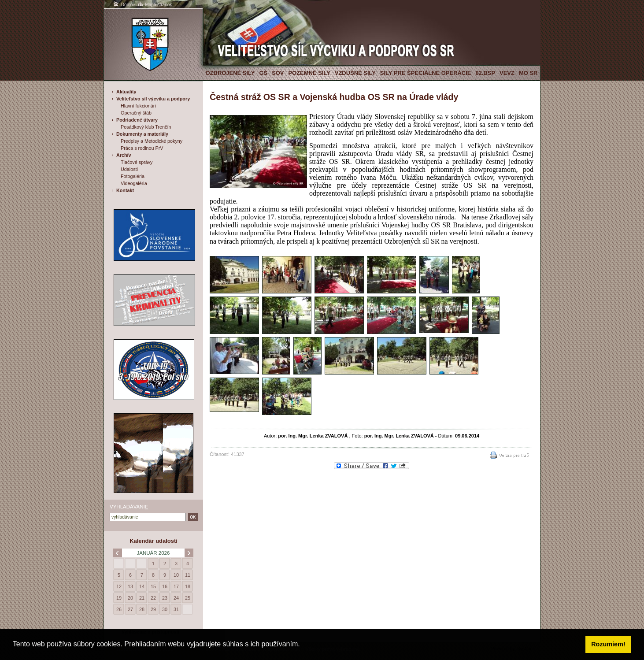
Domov (124, 5)
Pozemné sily (309, 73)
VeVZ (507, 73)
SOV (278, 73)
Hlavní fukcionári (138, 106)
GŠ (263, 73)
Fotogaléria (133, 176)
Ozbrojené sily (230, 73)
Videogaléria (134, 183)
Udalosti (129, 169)
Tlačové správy (137, 162)
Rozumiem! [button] (608, 644)
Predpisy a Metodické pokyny (152, 141)
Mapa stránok (154, 5)
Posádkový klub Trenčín (146, 127)
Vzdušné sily (355, 73)
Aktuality (126, 92)
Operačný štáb (136, 113)
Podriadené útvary (137, 120)
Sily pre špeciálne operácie (426, 73)
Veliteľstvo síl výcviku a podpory (153, 99)
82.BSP (485, 73)
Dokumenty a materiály (142, 134)
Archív (124, 155)
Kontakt (125, 190)
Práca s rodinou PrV (142, 148)
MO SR (528, 73)
